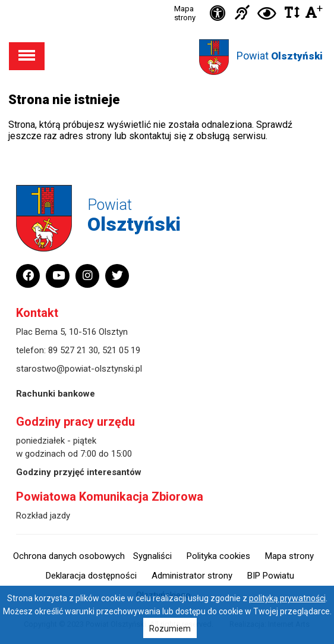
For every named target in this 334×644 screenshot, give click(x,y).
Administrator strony (192, 576)
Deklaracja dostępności (91, 576)
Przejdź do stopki (167, 0)
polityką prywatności (287, 598)
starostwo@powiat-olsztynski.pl (79, 369)
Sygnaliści (152, 556)
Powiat (280, 56)
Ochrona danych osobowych (69, 556)
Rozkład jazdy (43, 516)
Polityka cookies (218, 556)
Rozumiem (170, 629)
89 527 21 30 (73, 350)
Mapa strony (185, 13)
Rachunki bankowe (56, 394)
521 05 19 (121, 350)
